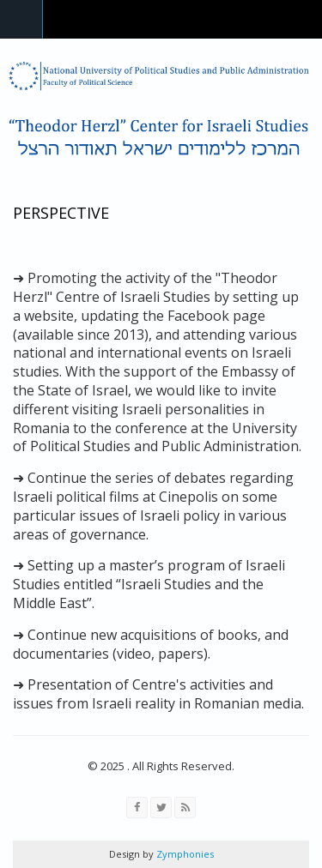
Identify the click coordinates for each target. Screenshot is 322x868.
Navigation (21, 19)
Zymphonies (184, 854)
